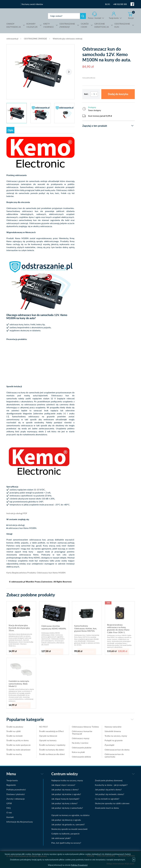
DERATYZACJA (102, 25)
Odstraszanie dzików (81, 757)
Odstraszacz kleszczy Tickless (85, 727)
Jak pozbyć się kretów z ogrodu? (66, 794)
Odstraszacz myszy (81, 738)
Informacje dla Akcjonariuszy (20, 822)
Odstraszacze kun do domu (117, 750)
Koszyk (131, 15)
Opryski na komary (48, 740)
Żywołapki (109, 745)
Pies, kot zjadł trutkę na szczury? (66, 843)
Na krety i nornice (80, 743)
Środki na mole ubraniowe (18, 750)
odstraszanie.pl (24, 16)
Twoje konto (114, 18)
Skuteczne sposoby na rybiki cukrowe (112, 803)
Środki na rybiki (14, 731)
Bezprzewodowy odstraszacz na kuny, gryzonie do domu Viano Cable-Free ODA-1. (118, 628)
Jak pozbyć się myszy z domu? (65, 789)
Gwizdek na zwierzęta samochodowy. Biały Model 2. (19, 684)
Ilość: (86, 94)
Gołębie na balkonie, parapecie (65, 834)
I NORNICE (49, 25)
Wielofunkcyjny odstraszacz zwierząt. (68, 39)
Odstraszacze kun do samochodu (114, 755)
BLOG (108, 4)
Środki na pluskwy (15, 727)
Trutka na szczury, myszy (116, 736)
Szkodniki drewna (113, 731)
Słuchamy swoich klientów (32, 4)
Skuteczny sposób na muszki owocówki (69, 829)
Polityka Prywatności (79, 865)
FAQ (9, 808)
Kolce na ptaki (78, 752)
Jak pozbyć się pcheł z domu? (108, 789)
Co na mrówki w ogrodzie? (107, 799)
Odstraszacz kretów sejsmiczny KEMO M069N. (54, 627)
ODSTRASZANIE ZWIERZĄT (35, 39)
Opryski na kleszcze (48, 736)
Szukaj (83, 16)
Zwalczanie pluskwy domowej (109, 780)
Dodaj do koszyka (118, 94)
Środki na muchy (14, 754)
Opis (10, 130)
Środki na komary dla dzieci (52, 750)
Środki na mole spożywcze (18, 745)
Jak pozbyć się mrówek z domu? (110, 794)
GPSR (9, 803)
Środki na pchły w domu (18, 740)
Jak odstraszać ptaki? (61, 838)
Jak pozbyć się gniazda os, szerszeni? (68, 824)
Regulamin (11, 785)
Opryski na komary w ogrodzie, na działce (70, 815)
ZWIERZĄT (67, 25)
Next (69, 72)
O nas (9, 812)
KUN (122, 25)
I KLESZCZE (32, 25)
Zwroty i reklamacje (16, 799)
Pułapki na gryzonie (114, 740)
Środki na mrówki (14, 736)
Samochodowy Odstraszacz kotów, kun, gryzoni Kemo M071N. (86, 628)
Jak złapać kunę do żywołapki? (65, 799)
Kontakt (10, 817)
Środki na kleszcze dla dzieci (52, 754)
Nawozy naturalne (113, 727)
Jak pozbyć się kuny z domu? (64, 803)
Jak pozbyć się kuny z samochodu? (67, 808)
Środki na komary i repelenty (52, 745)
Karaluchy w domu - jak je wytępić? (111, 785)
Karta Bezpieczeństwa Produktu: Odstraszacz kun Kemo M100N (36, 573)
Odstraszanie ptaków (82, 747)
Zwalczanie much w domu (107, 808)
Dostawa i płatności (16, 794)
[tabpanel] (40, 70)
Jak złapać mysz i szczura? (63, 785)
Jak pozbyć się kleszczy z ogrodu (66, 820)
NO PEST (43, 727)
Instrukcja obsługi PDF (17, 513)
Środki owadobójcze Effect (51, 731)
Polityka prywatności (16, 789)
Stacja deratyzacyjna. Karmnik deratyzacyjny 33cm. (19, 628)
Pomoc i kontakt (95, 18)
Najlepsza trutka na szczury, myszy (67, 780)
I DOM (85, 25)
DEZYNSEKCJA (14, 25)
